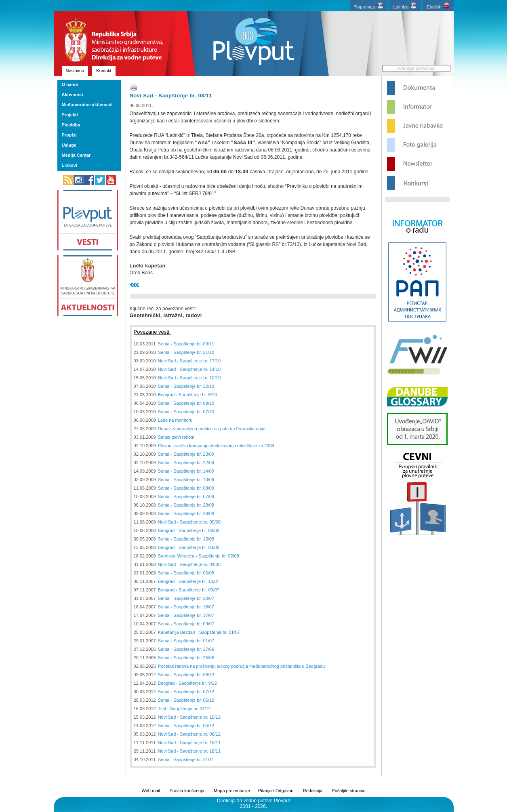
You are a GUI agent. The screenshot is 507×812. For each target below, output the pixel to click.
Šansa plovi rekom (176, 437)
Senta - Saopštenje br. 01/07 (186, 641)
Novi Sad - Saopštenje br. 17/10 (189, 361)
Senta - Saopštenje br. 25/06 (186, 658)
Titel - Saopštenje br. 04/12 (184, 709)
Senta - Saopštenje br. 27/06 (186, 649)
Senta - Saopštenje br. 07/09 (186, 496)
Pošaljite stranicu (348, 791)
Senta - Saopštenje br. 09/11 (186, 344)
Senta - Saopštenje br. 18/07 (186, 607)
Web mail (151, 791)
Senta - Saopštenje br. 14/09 (186, 471)
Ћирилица (369, 6)
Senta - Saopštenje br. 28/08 (186, 505)
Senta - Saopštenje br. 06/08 (186, 573)
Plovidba (71, 125)
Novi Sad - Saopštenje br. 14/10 (189, 369)
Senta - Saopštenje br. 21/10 (186, 352)
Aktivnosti (72, 95)
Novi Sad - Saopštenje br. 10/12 (189, 717)
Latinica (405, 6)
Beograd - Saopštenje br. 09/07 (189, 590)
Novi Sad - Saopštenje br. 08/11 (171, 96)
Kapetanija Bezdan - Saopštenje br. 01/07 (199, 632)
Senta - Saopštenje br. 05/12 (186, 726)
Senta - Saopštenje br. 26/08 (186, 513)
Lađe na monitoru (175, 420)
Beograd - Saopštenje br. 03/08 (189, 547)
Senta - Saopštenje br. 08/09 (186, 488)
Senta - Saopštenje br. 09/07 (186, 624)
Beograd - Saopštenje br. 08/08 (189, 530)
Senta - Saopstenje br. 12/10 (186, 386)
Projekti (69, 115)
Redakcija (313, 791)
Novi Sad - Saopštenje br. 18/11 (189, 751)
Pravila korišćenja (187, 791)
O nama (69, 84)
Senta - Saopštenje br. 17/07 (186, 615)
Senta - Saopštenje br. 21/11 (186, 759)
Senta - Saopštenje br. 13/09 (186, 480)
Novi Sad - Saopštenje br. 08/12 (189, 734)
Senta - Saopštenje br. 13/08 (186, 539)
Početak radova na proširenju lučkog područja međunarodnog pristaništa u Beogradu (241, 666)
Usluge (69, 145)
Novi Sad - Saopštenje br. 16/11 (189, 743)
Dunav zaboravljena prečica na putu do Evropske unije (212, 429)
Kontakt (104, 71)
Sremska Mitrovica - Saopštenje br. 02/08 (199, 556)
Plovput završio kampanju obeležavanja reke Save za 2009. (217, 446)
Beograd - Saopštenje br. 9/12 (187, 683)
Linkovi (69, 165)
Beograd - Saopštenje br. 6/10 (187, 395)
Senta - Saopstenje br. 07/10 (186, 412)
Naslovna (75, 71)
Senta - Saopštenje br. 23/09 (186, 454)
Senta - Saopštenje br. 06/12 (186, 700)
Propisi (69, 135)
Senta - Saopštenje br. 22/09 (186, 463)
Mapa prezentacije (232, 791)
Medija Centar (76, 155)
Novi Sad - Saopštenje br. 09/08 (189, 522)
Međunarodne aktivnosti (87, 105)
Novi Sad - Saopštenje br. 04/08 (189, 564)
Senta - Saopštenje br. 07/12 (186, 692)
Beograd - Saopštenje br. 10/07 (189, 581)
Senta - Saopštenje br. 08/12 (186, 675)
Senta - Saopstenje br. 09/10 (186, 403)
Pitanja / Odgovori (276, 791)
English (438, 6)
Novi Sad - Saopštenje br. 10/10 (189, 378)
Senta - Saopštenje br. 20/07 (186, 598)
